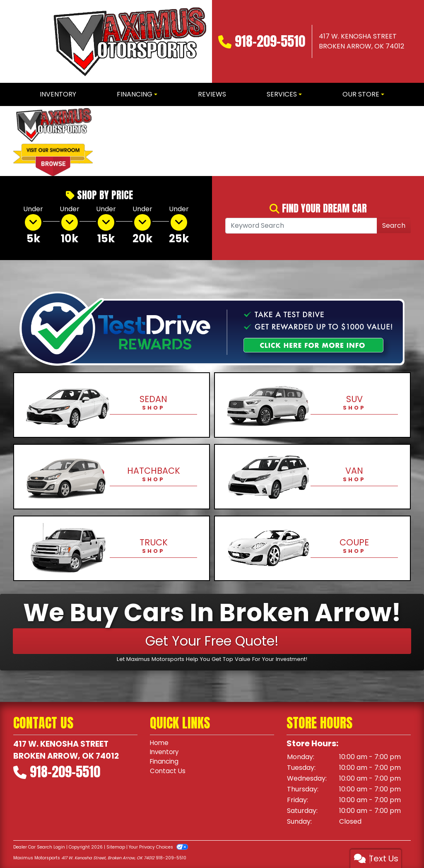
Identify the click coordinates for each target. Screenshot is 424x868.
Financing (165, 763)
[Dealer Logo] (128, 41)
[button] (113, 141)
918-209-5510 (270, 41)
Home (160, 743)
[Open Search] (301, 226)
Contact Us (168, 773)
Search (394, 225)
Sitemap (116, 847)
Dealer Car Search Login (39, 847)
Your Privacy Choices (158, 847)
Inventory (166, 753)
